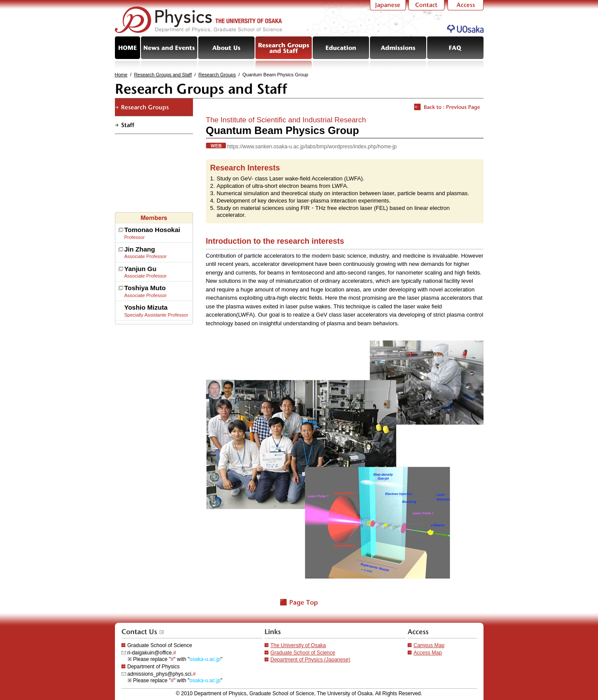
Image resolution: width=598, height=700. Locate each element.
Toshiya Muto (145, 288)
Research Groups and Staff (163, 75)
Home (121, 75)
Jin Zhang (140, 249)
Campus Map (429, 645)
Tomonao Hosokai (152, 230)
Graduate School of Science (303, 653)
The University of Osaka (298, 645)
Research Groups (217, 75)
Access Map (428, 653)
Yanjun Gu (141, 269)
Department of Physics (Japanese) (310, 660)
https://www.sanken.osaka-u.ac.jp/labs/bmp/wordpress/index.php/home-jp (312, 147)
